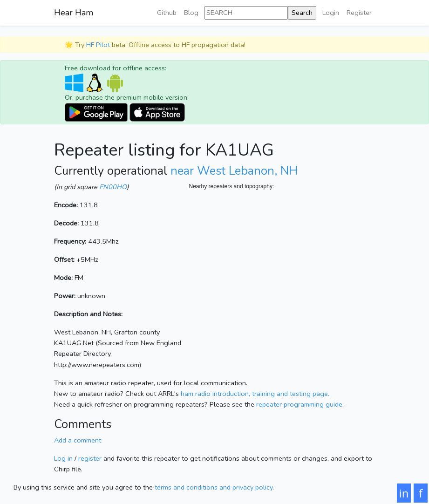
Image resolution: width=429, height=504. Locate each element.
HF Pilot (98, 45)
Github (167, 13)
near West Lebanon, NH (234, 171)
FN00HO (113, 187)
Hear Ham (74, 13)
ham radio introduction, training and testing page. (255, 394)
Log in (63, 458)
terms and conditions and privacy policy (214, 487)
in (404, 493)
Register (359, 13)
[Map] (282, 284)
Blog (191, 13)
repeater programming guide (299, 404)
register (90, 458)
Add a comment (78, 440)
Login (331, 13)
